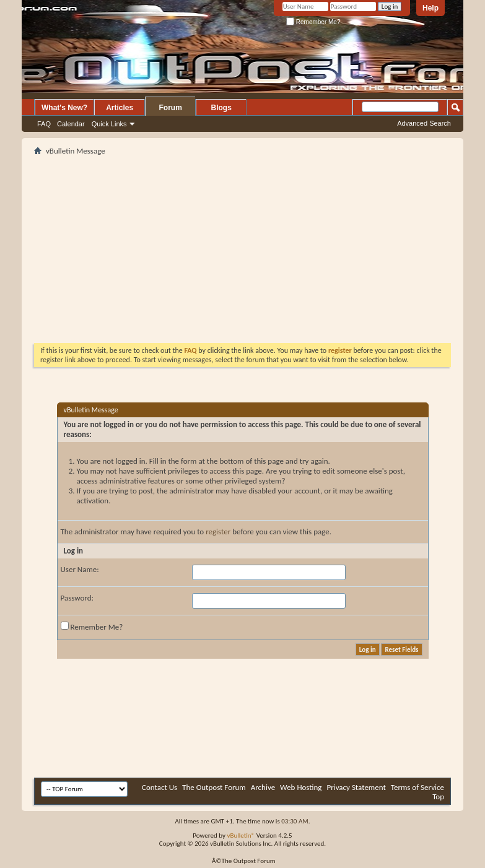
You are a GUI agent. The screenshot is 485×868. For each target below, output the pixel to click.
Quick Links (109, 124)
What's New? (64, 108)
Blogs (221, 108)
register (218, 532)
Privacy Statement (356, 787)
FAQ (44, 124)
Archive (263, 787)
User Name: (80, 569)
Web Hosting (301, 787)
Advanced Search (424, 123)
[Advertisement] (179, 245)
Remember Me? (313, 22)
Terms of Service (417, 787)
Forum (171, 108)
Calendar (71, 124)
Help (430, 8)
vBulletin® (241, 835)
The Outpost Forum (214, 787)
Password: (77, 598)
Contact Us (159, 787)
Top (438, 796)
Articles (120, 108)
